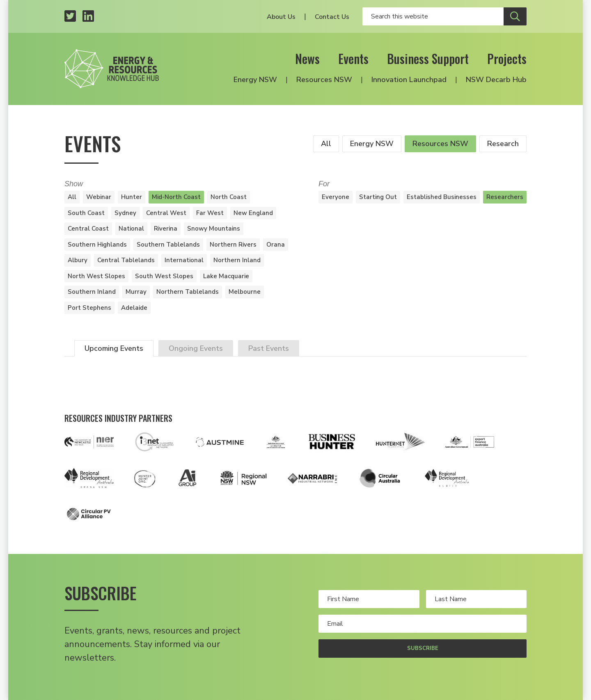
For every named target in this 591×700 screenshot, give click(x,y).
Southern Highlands (97, 245)
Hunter (132, 197)
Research (503, 144)
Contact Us (332, 17)
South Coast (86, 213)
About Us (281, 17)
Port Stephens (89, 308)
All (326, 144)
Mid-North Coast (176, 197)
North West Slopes (96, 276)
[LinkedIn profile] (88, 17)
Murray (136, 292)
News (307, 58)
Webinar (99, 197)
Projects (507, 58)
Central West (166, 213)
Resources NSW (324, 80)
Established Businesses (442, 197)
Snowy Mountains (214, 229)
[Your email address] (423, 624)
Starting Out (378, 197)
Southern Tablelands (168, 245)
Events (353, 58)
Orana (276, 245)
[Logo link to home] (112, 69)
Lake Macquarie (226, 276)
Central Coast (88, 229)
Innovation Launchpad (409, 80)
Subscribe (423, 648)
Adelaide (134, 308)
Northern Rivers (233, 245)
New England (253, 213)
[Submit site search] (515, 16)
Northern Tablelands (188, 292)
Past (269, 348)
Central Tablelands (126, 260)
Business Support (428, 58)
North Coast (229, 197)
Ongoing (196, 348)
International (184, 260)
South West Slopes (164, 276)
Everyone (336, 197)
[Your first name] (369, 599)
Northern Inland (237, 260)
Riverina (166, 229)
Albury (78, 260)
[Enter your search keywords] (433, 16)
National (131, 229)
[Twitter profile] (70, 17)
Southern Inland (92, 292)
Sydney (125, 213)
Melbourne (245, 292)
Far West (210, 213)
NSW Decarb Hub (496, 80)
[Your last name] (476, 599)
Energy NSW (255, 80)
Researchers (505, 197)
